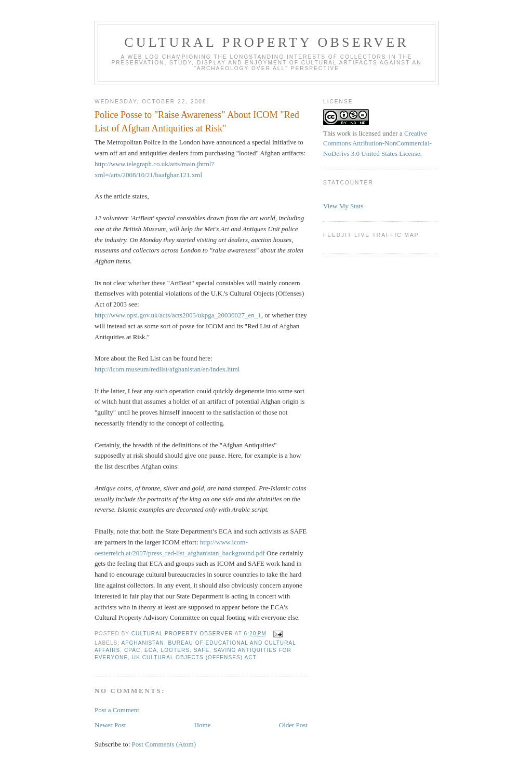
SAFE (202, 650)
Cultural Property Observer (267, 42)
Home (203, 725)
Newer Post (110, 725)
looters (175, 650)
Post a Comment (117, 710)
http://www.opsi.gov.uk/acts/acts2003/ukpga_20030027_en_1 (178, 315)
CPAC (132, 650)
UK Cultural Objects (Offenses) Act (194, 657)
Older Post (293, 725)
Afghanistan (142, 643)
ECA (151, 650)
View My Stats (343, 206)
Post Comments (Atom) (164, 744)
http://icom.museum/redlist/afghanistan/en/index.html (167, 369)
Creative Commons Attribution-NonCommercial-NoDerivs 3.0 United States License (377, 143)
